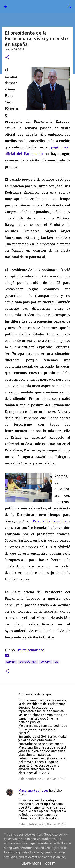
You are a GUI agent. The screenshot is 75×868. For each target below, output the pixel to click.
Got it (50, 864)
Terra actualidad (31, 650)
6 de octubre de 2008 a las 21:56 (42, 779)
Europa (45, 662)
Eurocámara (28, 662)
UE (56, 662)
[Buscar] (69, 6)
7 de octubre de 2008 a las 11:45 (42, 824)
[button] (7, 58)
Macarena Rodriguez (33, 790)
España (11, 662)
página (57, 147)
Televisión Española (49, 521)
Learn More (31, 864)
